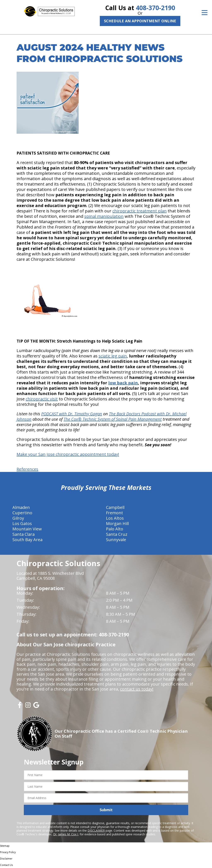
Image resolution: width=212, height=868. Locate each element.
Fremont (114, 513)
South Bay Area (27, 540)
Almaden (21, 507)
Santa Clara (23, 534)
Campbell (115, 507)
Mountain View (27, 529)
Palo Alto (115, 529)
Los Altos (115, 518)
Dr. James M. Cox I (66, 834)
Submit (106, 810)
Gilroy (18, 518)
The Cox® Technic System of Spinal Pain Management (113, 419)
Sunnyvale (116, 540)
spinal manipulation (104, 216)
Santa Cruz (117, 534)
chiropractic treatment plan (140, 211)
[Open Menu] (205, 13)
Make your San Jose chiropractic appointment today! (68, 454)
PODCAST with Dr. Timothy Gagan (72, 414)
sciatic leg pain (113, 356)
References (27, 469)
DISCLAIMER (96, 830)
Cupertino (22, 513)
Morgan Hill (117, 523)
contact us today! (137, 689)
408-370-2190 (155, 8)
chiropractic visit (42, 399)
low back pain (123, 383)
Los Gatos (22, 523)
